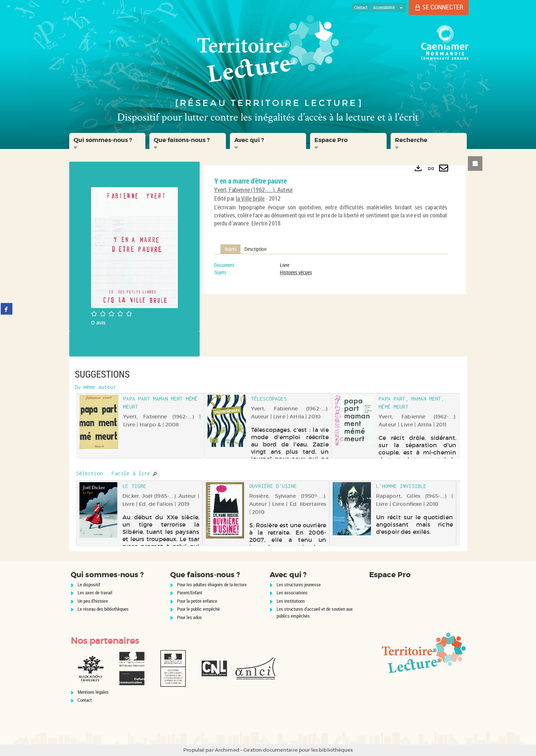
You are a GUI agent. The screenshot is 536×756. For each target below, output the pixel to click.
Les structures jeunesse (299, 584)
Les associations (292, 592)
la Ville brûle (250, 198)
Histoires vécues (296, 272)
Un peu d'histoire (93, 601)
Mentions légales (93, 692)
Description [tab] (256, 249)
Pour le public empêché (198, 609)
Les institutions (291, 601)
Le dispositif (89, 584)
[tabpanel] (331, 269)
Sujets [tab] (230, 249)
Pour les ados (189, 617)
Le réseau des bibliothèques (103, 609)
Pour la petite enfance (197, 601)
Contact (85, 700)
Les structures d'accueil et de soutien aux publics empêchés (315, 612)
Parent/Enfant (190, 592)
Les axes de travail (95, 592)
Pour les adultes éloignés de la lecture (212, 584)
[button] (107, 141)
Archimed (227, 750)
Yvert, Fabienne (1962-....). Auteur (254, 190)
